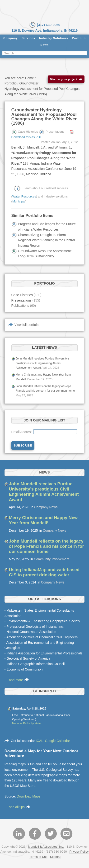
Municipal (19, 201)
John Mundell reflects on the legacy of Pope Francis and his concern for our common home (46, 546)
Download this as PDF (27, 137)
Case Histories (22, 295)
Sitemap (56, 857)
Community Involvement (52, 559)
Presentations (21, 300)
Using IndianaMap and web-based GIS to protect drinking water (44, 572)
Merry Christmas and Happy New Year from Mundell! (43, 520)
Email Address (22, 432)
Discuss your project (66, 79)
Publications (20, 306)
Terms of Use (38, 857)
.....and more (17, 680)
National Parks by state (26, 723)
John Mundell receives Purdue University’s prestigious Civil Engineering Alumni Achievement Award (43, 363)
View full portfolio (27, 325)
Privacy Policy (79, 852)
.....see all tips (17, 807)
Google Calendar (58, 741)
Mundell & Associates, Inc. (46, 847)
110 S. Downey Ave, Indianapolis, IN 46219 (44, 31)
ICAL (40, 741)
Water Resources (24, 196)
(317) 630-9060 (44, 25)
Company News (46, 507)
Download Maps (29, 796)
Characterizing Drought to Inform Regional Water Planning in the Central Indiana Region (46, 240)
